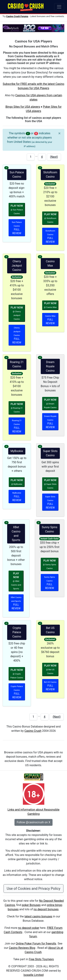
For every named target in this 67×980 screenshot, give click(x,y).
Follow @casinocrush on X (34, 822)
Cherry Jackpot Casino (17, 266)
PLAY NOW (17, 210)
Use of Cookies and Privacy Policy (33, 889)
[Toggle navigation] (59, 7)
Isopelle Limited (33, 975)
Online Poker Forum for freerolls (36, 944)
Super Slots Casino (50, 453)
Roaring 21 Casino (17, 364)
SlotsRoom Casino (50, 174)
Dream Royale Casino (50, 366)
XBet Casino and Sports (16, 534)
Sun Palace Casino (17, 174)
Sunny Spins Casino (50, 529)
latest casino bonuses (38, 916)
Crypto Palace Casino (17, 632)
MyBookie (17, 451)
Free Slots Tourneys (41, 959)
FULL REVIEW (17, 228)
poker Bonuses (31, 905)
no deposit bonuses (46, 909)
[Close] (59, 133)
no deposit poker (29, 928)
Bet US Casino (50, 630)
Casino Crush (33, 731)
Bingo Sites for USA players (23, 107)
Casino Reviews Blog (22, 948)
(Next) (54, 157)
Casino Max (50, 263)
